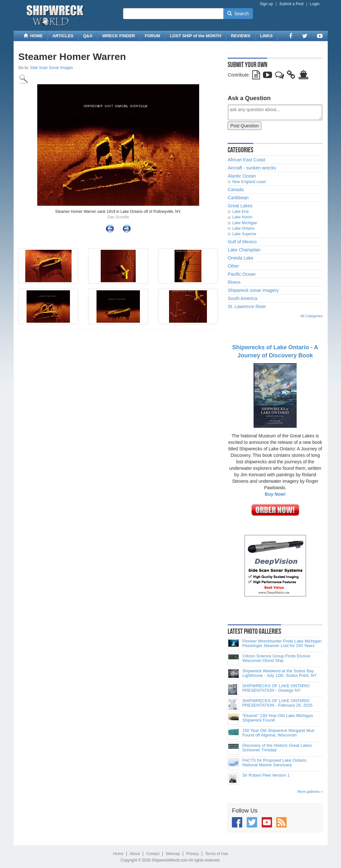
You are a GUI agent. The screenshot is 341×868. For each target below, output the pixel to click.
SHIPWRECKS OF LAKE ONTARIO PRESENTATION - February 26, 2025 (277, 703)
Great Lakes (240, 206)
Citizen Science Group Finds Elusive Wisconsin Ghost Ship (276, 658)
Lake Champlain (244, 250)
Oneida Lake (240, 258)
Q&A (88, 36)
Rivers (234, 282)
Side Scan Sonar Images (52, 68)
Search (238, 14)
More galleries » (310, 792)
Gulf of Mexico (242, 242)
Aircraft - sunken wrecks (252, 168)
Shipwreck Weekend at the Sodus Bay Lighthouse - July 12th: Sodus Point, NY (279, 673)
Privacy (193, 854)
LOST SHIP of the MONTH (195, 36)
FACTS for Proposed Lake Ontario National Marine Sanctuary (274, 763)
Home (118, 854)
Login (315, 4)
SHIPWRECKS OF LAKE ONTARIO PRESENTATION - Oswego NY (276, 688)
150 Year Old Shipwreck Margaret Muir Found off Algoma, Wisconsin (278, 733)
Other (233, 266)
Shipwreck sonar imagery (253, 290)
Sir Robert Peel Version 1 (266, 775)
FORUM (153, 36)
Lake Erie (240, 212)
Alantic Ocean (242, 176)
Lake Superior (244, 234)
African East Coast (246, 160)
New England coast (249, 182)
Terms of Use (216, 854)
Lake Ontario (243, 228)
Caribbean (238, 198)
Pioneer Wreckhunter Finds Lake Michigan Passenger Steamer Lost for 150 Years (282, 643)
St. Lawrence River (247, 307)
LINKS (266, 36)
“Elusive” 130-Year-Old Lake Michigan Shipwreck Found (278, 718)
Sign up (266, 4)
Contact (153, 854)
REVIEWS (241, 36)
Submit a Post (292, 4)
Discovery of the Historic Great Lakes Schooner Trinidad (277, 748)
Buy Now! (275, 494)
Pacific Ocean (242, 274)
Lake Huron (242, 217)
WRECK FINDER (119, 36)
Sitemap (173, 854)
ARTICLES (63, 36)
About (135, 854)
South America (242, 298)
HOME (33, 36)
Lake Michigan (245, 223)
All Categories (312, 316)
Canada (236, 190)
